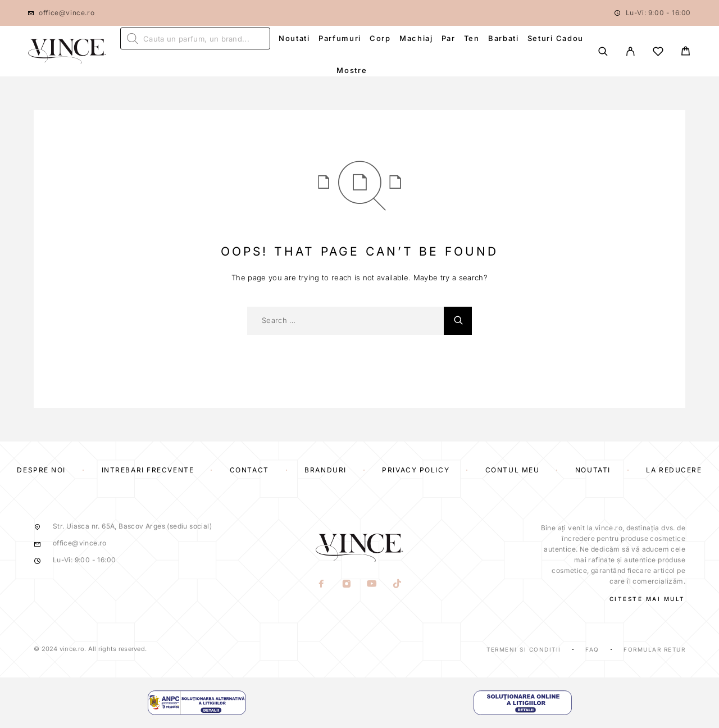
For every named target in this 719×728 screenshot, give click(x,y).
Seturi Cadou (556, 38)
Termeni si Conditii (524, 649)
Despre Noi (41, 470)
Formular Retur (654, 649)
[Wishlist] (658, 53)
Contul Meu (513, 470)
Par (449, 38)
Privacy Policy (416, 470)
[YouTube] (372, 585)
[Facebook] (322, 585)
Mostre (352, 70)
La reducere (674, 470)
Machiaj (416, 38)
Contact (249, 470)
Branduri (325, 470)
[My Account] (631, 51)
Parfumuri (340, 38)
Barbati (504, 38)
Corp (380, 38)
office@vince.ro (67, 13)
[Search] (603, 51)
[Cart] (686, 53)
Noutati (294, 38)
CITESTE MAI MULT (647, 599)
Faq (592, 649)
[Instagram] (347, 585)
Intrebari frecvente (148, 470)
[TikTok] (397, 585)
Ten (472, 38)
